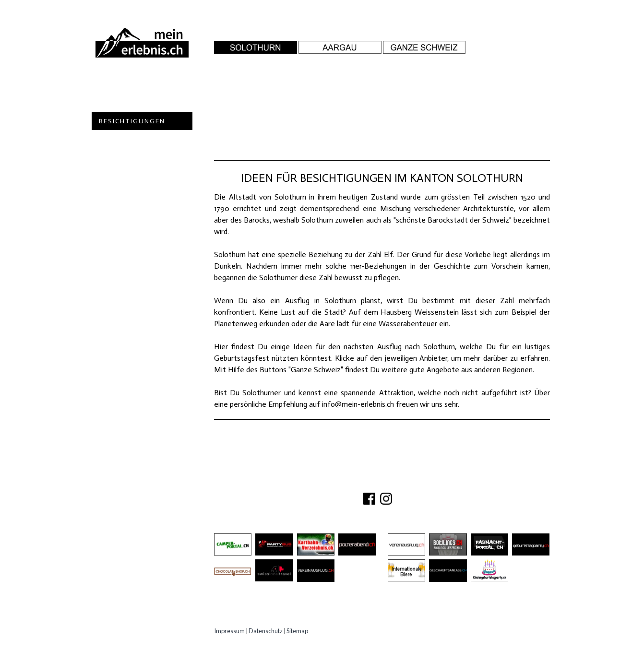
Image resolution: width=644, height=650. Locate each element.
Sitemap (297, 631)
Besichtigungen (132, 121)
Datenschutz (266, 631)
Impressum (229, 631)
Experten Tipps (130, 192)
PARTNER (398, 482)
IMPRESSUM (443, 482)
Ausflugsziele (130, 103)
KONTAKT (359, 482)
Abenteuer (121, 86)
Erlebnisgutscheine (140, 174)
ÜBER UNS (318, 482)
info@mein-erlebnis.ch (358, 404)
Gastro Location (136, 139)
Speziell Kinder (131, 157)
